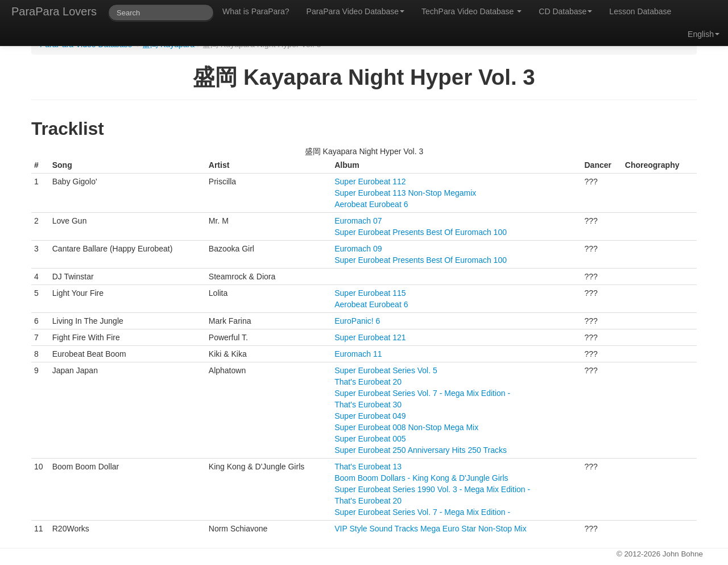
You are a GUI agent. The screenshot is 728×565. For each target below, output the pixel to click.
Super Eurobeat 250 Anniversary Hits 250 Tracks (421, 450)
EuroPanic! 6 (357, 321)
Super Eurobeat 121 (370, 337)
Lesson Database (640, 11)
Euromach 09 (358, 249)
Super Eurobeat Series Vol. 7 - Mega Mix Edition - (422, 393)
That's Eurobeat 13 (368, 467)
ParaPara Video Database (355, 11)
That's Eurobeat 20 (368, 382)
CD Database (565, 11)
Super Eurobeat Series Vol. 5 (386, 370)
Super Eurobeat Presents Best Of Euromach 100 (421, 232)
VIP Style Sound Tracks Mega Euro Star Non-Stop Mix (430, 529)
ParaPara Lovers (54, 11)
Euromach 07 (358, 221)
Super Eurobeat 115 (370, 293)
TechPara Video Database (471, 11)
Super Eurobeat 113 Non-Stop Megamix (405, 193)
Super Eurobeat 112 (370, 182)
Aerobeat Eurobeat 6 (371, 204)
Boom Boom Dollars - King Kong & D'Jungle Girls (421, 478)
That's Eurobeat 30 (368, 405)
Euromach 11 (358, 354)
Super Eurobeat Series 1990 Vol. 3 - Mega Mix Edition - (432, 489)
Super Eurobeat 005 (370, 439)
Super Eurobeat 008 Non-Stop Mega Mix (406, 427)
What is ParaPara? (256, 11)
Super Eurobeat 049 (370, 416)
